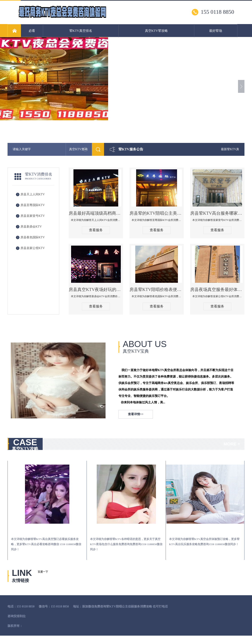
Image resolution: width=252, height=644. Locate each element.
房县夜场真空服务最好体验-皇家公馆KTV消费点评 (217, 289)
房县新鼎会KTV (31, 227)
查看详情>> (136, 414)
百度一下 (43, 572)
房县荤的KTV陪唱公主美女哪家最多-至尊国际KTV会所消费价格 (157, 213)
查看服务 (96, 230)
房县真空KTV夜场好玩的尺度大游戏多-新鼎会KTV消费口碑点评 (96, 289)
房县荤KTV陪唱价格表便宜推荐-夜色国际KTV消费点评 (157, 289)
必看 (32, 31)
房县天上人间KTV (33, 194)
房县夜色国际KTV (33, 237)
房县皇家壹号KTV (33, 216)
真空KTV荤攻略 (156, 31)
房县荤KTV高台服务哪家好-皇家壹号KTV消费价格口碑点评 (217, 213)
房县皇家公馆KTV (33, 248)
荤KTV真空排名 (81, 31)
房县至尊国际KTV (33, 205)
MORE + (232, 444)
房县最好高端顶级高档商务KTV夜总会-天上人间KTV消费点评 (96, 213)
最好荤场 (216, 31)
